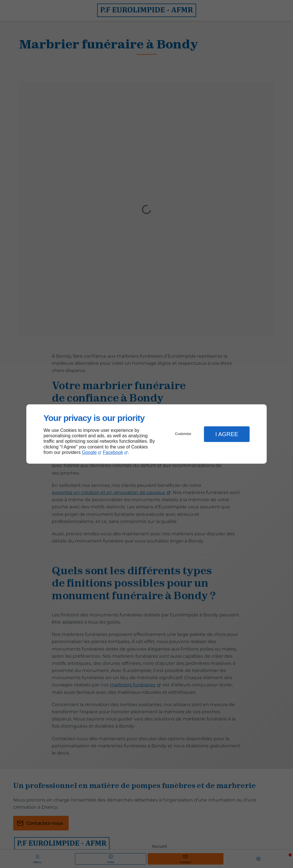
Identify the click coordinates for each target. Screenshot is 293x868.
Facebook (113, 452)
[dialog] (146, 434)
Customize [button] (183, 434)
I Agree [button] (227, 434)
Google (89, 452)
